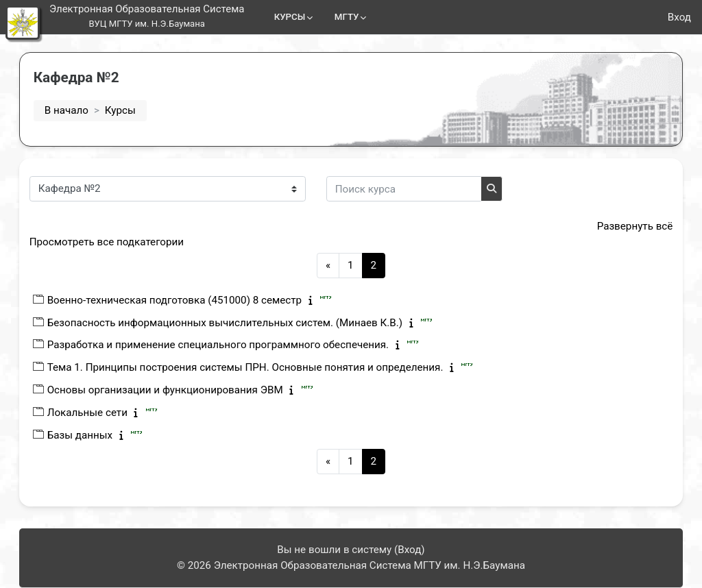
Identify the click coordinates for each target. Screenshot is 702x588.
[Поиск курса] (417, 189)
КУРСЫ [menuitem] (290, 17)
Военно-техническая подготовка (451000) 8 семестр (188, 300)
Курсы (134, 110)
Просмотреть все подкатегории (120, 242)
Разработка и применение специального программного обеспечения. (232, 345)
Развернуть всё (621, 226)
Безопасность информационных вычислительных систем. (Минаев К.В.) (239, 323)
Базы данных (94, 435)
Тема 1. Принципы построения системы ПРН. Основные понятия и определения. (259, 367)
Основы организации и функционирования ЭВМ (179, 390)
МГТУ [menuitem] (347, 17)
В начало (80, 110)
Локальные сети (101, 413)
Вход (679, 17)
